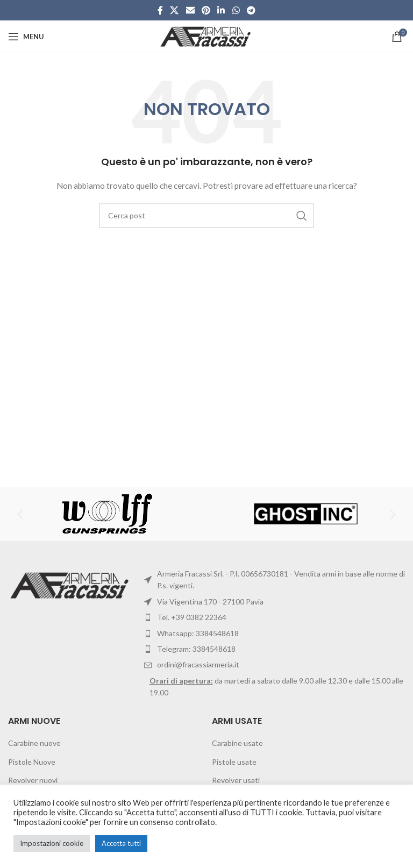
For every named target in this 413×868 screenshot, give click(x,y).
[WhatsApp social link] (236, 10)
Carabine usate (237, 743)
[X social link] (175, 10)
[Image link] (71, 584)
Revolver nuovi (33, 780)
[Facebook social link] (160, 10)
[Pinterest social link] (206, 10)
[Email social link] (190, 10)
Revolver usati (236, 780)
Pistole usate (234, 762)
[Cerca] (206, 216)
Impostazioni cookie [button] (52, 843)
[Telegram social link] (251, 10)
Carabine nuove (34, 743)
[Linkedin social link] (221, 10)
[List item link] (275, 634)
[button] (20, 514)
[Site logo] (207, 36)
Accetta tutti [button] (121, 843)
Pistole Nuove (32, 762)
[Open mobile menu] (26, 37)
